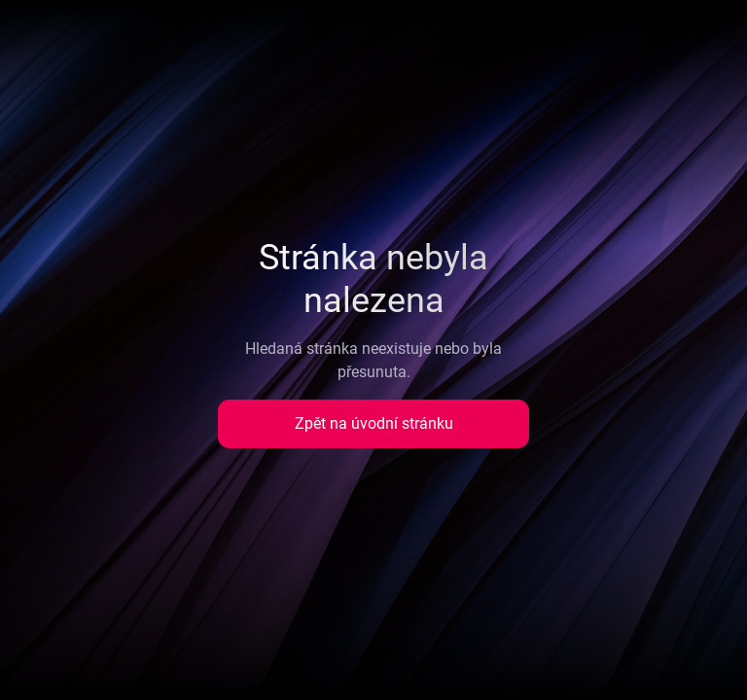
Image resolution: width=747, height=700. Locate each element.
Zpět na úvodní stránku (374, 423)
